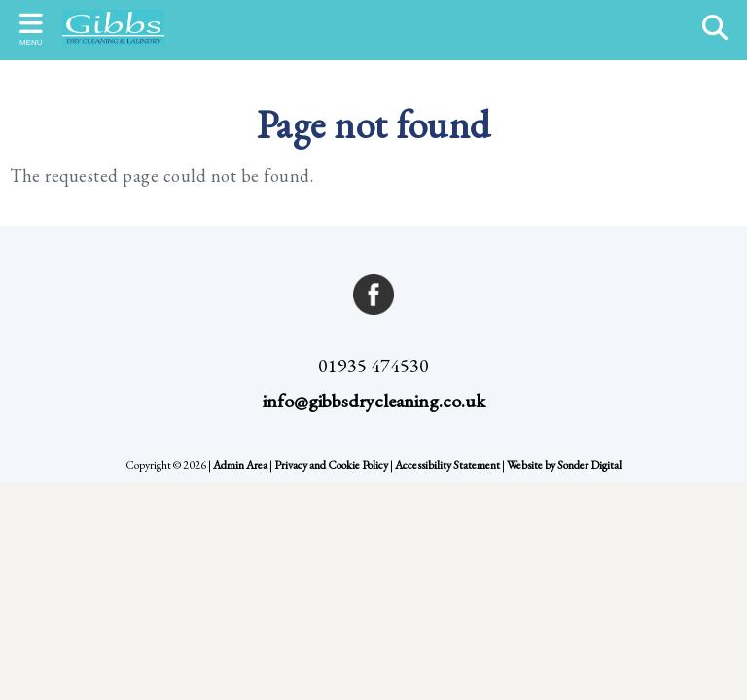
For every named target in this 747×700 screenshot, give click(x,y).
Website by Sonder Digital (564, 465)
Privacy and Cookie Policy (331, 465)
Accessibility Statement (447, 465)
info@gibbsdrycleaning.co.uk (374, 401)
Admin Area (240, 465)
